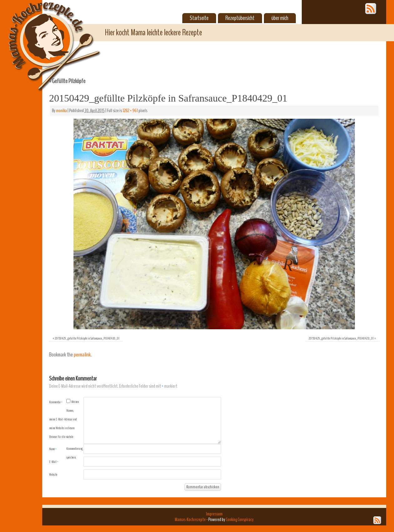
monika (61, 111)
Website (53, 475)
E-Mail (54, 462)
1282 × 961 (130, 111)
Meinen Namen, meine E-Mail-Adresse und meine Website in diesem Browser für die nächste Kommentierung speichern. (66, 430)
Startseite (199, 18)
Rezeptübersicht (240, 18)
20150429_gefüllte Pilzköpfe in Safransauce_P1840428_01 (341, 338)
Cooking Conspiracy (240, 520)
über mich (280, 18)
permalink (82, 355)
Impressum (214, 514)
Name (53, 449)
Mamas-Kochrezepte (45, 39)
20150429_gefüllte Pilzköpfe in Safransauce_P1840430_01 (87, 338)
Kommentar (56, 402)
